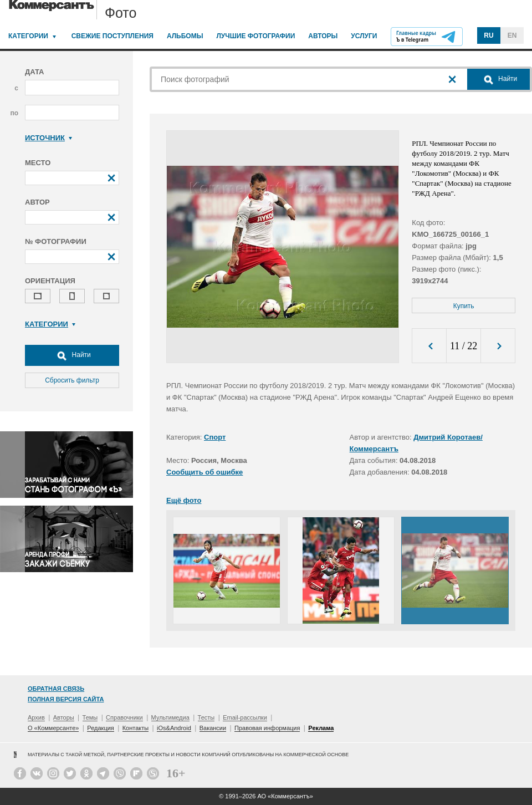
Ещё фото (184, 500)
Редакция (100, 728)
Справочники (124, 717)
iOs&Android (174, 728)
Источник (48, 138)
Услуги (364, 36)
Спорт (215, 437)
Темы (90, 717)
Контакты (136, 728)
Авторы (323, 36)
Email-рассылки (245, 717)
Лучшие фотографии (255, 36)
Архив (36, 717)
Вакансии (213, 728)
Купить (464, 306)
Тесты (206, 717)
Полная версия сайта (66, 699)
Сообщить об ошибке (204, 472)
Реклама (321, 728)
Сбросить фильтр (72, 380)
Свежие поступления (112, 36)
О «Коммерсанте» (53, 728)
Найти (72, 355)
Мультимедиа (170, 717)
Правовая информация (267, 728)
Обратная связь (56, 689)
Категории (28, 36)
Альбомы (185, 36)
